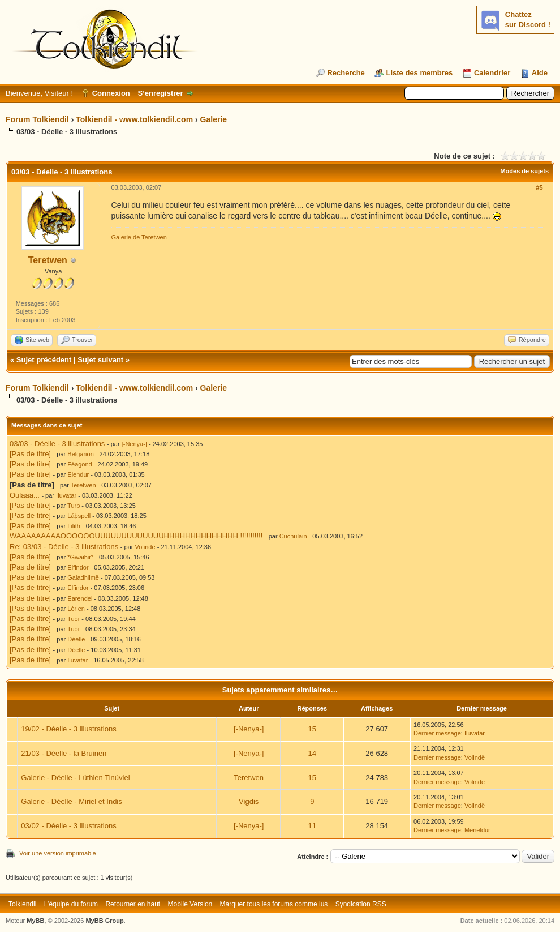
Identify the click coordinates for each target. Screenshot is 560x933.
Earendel (80, 598)
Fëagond (79, 464)
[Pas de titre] (30, 454)
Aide (540, 73)
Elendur (78, 474)
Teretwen (48, 260)
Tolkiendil (22, 904)
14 (312, 753)
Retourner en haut (133, 904)
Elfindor (78, 567)
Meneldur (477, 830)
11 (312, 826)
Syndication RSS (361, 904)
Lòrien (76, 609)
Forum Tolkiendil (37, 119)
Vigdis (249, 801)
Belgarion (80, 454)
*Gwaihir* (80, 557)
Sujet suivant (100, 360)
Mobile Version (190, 904)
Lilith (74, 526)
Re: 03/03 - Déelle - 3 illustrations (64, 547)
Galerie (214, 119)
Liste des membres (419, 73)
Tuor (74, 619)
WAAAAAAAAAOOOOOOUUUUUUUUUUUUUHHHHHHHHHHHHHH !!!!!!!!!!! (136, 536)
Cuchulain (293, 536)
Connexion (111, 93)
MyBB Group (104, 921)
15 (312, 729)
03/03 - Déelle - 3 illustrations (57, 444)
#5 (539, 187)
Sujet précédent (44, 360)
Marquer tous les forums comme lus (274, 904)
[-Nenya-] (134, 444)
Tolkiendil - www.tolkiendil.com (134, 119)
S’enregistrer (160, 93)
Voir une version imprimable (58, 853)
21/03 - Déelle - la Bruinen (64, 753)
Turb (74, 506)
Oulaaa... (25, 495)
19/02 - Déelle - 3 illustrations (68, 729)
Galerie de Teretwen (139, 237)
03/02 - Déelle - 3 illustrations (68, 826)
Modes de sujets (524, 171)
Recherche (346, 73)
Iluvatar (66, 495)
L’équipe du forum (71, 904)
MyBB (35, 921)
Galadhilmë (83, 577)
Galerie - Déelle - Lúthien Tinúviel (75, 778)
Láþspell (79, 516)
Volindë (145, 547)
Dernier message (437, 733)
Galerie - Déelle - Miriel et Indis (71, 801)
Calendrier (492, 73)
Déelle (76, 639)
